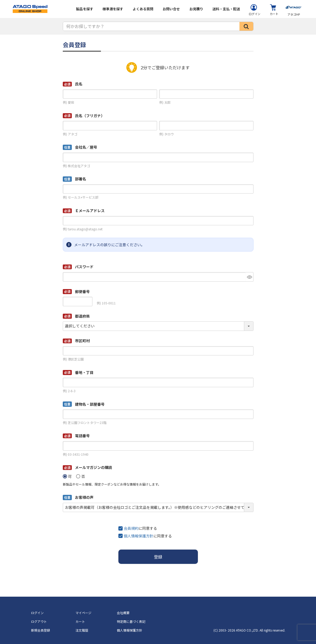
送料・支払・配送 (226, 9)
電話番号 (76, 436)
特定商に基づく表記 (131, 621)
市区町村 (76, 341)
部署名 (74, 179)
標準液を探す (113, 9)
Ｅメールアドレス (84, 211)
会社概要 (123, 613)
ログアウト (39, 621)
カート (80, 621)
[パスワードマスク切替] (249, 277)
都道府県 (76, 316)
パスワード (78, 267)
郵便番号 (76, 291)
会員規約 (131, 528)
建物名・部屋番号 (84, 404)
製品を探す (85, 9)
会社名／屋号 (80, 147)
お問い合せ (171, 9)
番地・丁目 (78, 372)
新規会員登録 (41, 630)
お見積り (196, 9)
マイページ (83, 613)
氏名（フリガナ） (84, 116)
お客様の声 (78, 497)
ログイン (37, 613)
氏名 (73, 84)
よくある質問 (143, 9)
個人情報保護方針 (139, 536)
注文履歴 (82, 630)
